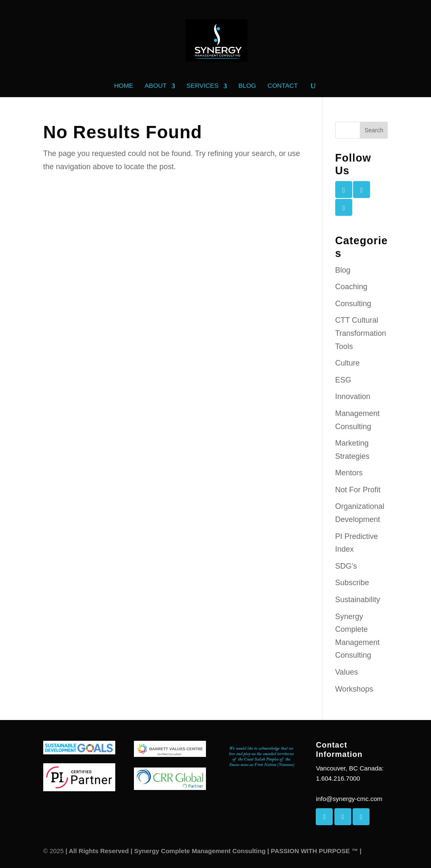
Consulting (353, 304)
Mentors (349, 473)
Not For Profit (358, 490)
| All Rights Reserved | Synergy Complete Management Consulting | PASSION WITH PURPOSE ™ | (213, 851)
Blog (247, 86)
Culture (348, 363)
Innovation (353, 396)
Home (124, 86)
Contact (282, 86)
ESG (343, 380)
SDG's (346, 566)
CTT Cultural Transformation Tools (361, 333)
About (156, 86)
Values (347, 672)
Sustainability (358, 600)
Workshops (354, 689)
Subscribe (352, 583)
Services (203, 86)
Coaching (351, 287)
